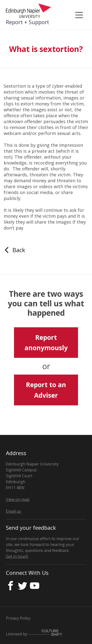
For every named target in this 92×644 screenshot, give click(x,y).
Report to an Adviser (46, 390)
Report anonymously (46, 343)
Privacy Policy (18, 618)
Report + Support (27, 22)
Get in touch (17, 556)
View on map (18, 499)
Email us (13, 511)
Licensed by (34, 633)
